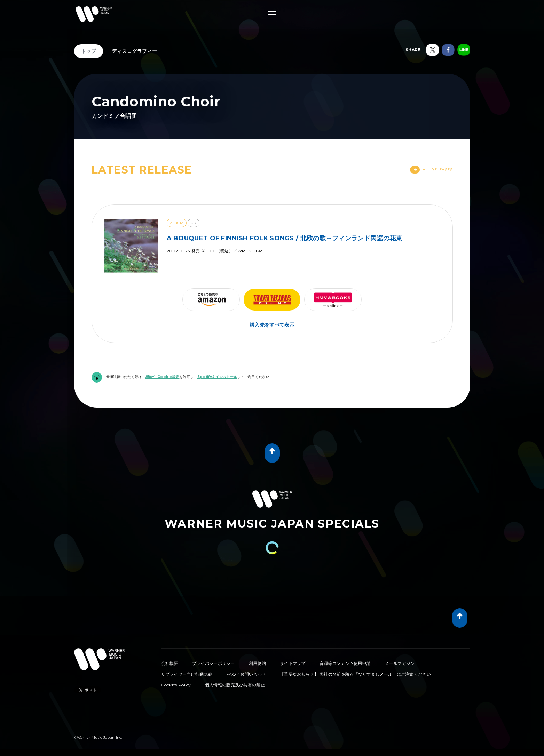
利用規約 (257, 663)
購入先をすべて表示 (272, 325)
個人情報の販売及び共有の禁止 (235, 685)
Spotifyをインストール (217, 377)
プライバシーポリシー (214, 663)
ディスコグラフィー (135, 51)
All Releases (431, 170)
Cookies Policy (176, 685)
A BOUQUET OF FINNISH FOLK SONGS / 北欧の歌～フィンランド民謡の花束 (285, 238)
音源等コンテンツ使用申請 (345, 663)
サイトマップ (293, 663)
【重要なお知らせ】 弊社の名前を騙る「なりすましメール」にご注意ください (355, 674)
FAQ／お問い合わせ (246, 674)
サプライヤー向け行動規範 (187, 674)
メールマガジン (400, 663)
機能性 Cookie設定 (163, 377)
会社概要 (170, 663)
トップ (89, 51)
